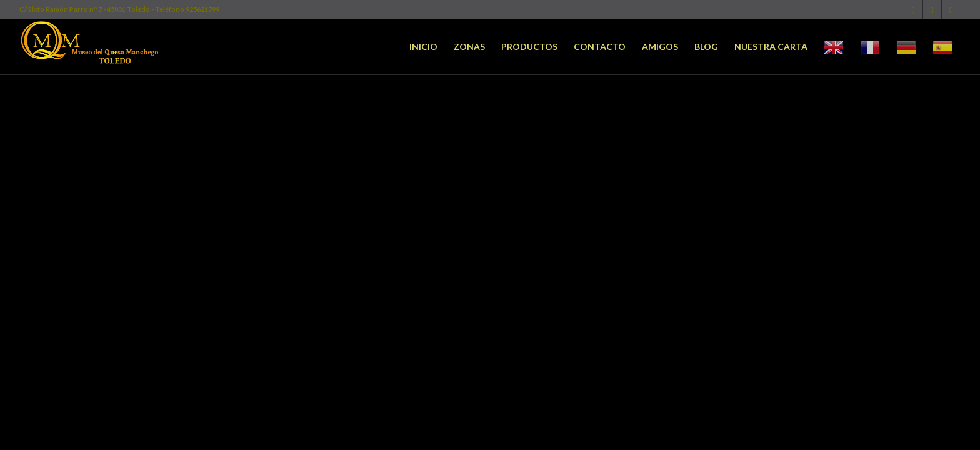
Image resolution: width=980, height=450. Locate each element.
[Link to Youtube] (951, 9)
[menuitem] (423, 47)
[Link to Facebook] (913, 9)
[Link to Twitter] (932, 9)
